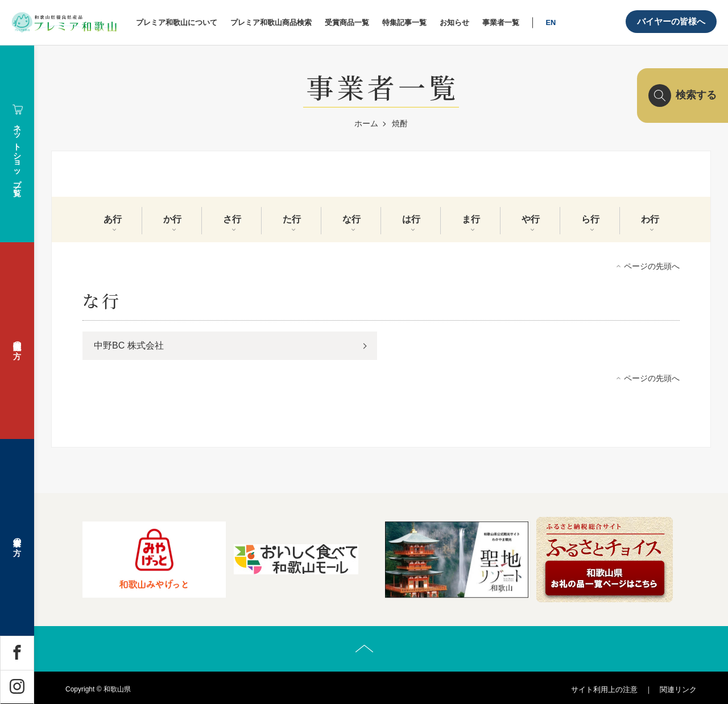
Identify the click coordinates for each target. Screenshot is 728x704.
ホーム (366, 123)
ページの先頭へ (652, 266)
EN (551, 22)
